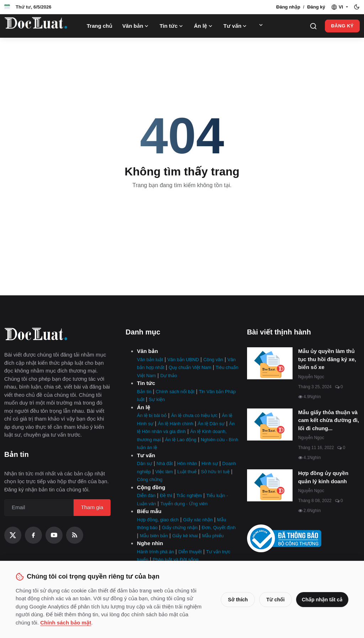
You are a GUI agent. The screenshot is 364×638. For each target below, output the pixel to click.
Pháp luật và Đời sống (175, 560)
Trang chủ (100, 26)
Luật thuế (187, 472)
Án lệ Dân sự (211, 424)
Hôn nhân (187, 463)
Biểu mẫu (149, 511)
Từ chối (273, 600)
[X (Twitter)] (13, 535)
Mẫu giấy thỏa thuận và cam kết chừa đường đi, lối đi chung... (329, 420)
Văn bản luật (150, 360)
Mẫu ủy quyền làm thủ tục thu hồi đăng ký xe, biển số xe (327, 359)
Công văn (213, 360)
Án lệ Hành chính (176, 424)
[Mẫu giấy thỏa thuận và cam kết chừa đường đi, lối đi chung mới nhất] (270, 425)
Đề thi (166, 495)
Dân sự (144, 463)
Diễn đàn (146, 495)
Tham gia (92, 507)
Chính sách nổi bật (175, 392)
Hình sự (210, 463)
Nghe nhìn (150, 543)
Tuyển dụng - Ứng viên (184, 504)
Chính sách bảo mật (76, 623)
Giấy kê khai (185, 536)
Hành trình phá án (155, 552)
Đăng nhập (288, 7)
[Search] (313, 26)
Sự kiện (157, 399)
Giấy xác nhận (198, 520)
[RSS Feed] (75, 535)
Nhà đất (165, 463)
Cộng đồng (151, 487)
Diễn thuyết (190, 552)
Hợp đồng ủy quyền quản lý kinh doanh (323, 477)
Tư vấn (236, 26)
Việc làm (164, 472)
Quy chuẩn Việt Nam (190, 367)
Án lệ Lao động (181, 440)
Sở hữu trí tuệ (215, 472)
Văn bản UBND (183, 360)
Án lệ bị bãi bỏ (152, 415)
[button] (339, 7)
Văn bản (136, 26)
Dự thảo (169, 376)
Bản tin (144, 392)
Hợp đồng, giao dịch (158, 520)
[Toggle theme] (357, 7)
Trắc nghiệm (189, 495)
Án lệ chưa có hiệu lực (194, 415)
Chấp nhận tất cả (321, 600)
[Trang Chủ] (36, 26)
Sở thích (235, 600)
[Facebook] (33, 535)
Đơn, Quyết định (219, 528)
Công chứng (150, 479)
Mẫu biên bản (154, 536)
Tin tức (172, 26)
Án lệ (204, 26)
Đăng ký (316, 7)
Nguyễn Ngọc (311, 377)
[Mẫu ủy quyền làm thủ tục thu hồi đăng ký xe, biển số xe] (270, 363)
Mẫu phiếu (213, 536)
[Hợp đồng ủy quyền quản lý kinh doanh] (270, 485)
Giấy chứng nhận (180, 528)
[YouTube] (54, 535)
